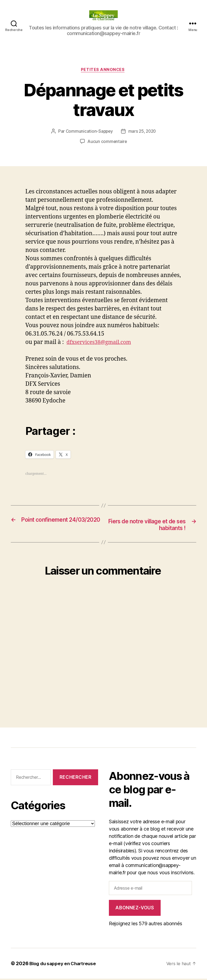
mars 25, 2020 (143, 132)
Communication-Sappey (89, 132)
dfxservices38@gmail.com (102, 343)
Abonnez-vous (135, 909)
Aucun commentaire (107, 142)
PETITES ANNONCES (103, 70)
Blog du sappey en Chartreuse (65, 965)
